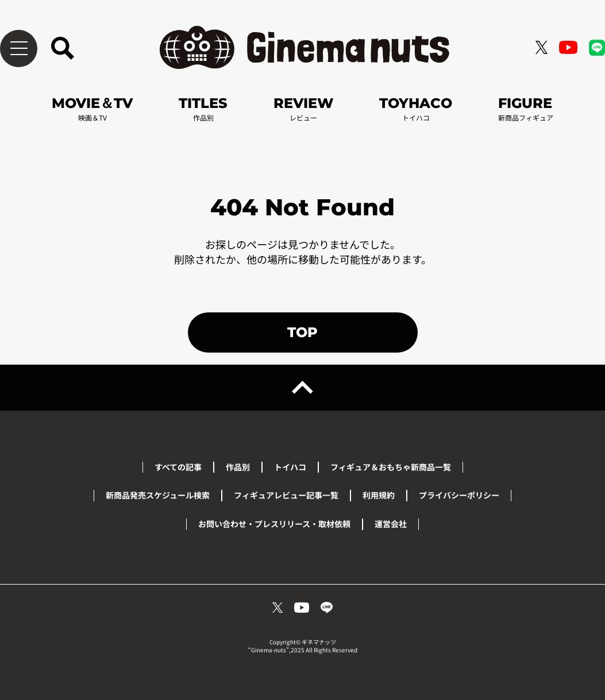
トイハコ (290, 467)
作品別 (238, 467)
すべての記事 (178, 467)
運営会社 (391, 524)
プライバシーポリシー (459, 495)
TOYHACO (416, 109)
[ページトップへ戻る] (302, 388)
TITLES (203, 109)
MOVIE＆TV (92, 109)
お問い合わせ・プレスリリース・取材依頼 (274, 524)
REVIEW (303, 109)
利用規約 (379, 495)
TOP (302, 332)
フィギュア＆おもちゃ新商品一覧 (391, 467)
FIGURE (526, 109)
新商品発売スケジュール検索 (158, 495)
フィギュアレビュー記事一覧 (286, 495)
